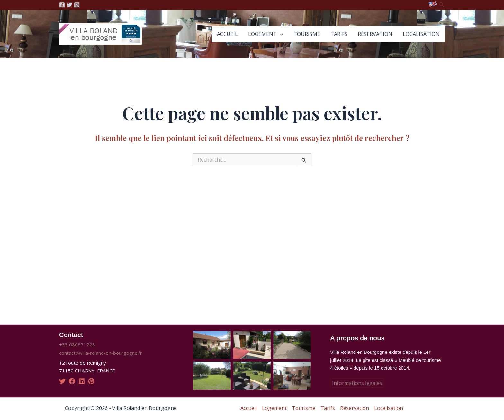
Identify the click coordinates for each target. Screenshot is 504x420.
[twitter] (62, 381)
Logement (266, 34)
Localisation (421, 34)
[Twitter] (69, 5)
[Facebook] (62, 5)
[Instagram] (77, 5)
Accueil (227, 34)
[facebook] (72, 381)
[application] (280, 34)
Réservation (375, 34)
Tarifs (339, 34)
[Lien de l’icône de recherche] (442, 5)
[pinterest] (91, 381)
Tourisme (307, 34)
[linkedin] (82, 381)
